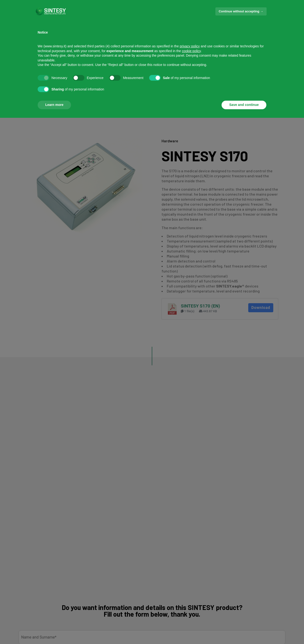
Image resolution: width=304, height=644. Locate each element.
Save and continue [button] (244, 105)
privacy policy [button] (190, 46)
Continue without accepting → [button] (241, 11)
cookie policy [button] (191, 51)
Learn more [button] (54, 105)
